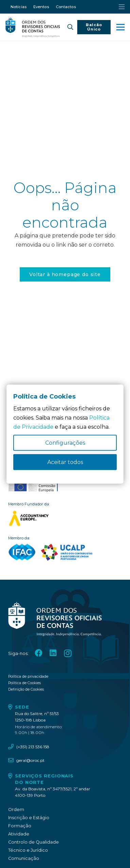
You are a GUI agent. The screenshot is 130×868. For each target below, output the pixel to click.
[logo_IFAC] (22, 552)
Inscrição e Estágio (29, 818)
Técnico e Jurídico (28, 850)
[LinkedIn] (53, 653)
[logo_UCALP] (67, 552)
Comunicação (24, 858)
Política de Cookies (25, 683)
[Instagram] (68, 653)
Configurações (65, 443)
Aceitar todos (65, 462)
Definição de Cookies (26, 689)
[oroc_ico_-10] (33, 485)
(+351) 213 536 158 (33, 747)
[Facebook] (38, 653)
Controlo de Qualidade (34, 842)
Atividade (19, 834)
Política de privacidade (28, 677)
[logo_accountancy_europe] (65, 518)
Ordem (16, 809)
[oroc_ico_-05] (33, 27)
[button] (70, 27)
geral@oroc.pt (30, 760)
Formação (20, 826)
